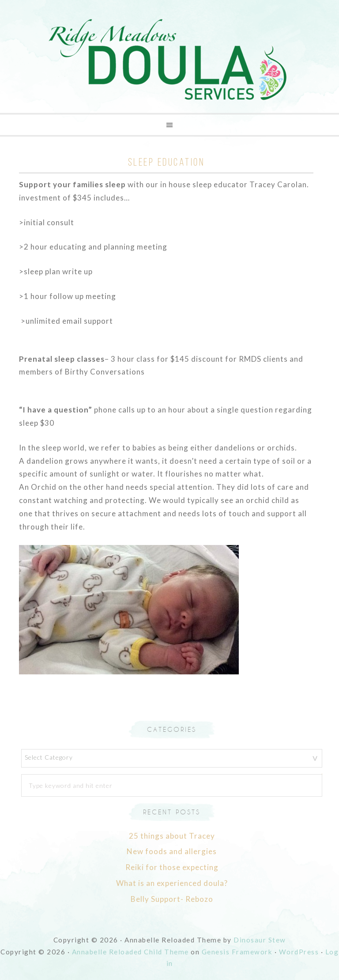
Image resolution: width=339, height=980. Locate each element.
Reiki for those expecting (172, 867)
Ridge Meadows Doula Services (169, 60)
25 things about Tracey (172, 836)
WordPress (299, 952)
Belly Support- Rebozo (172, 899)
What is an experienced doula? (172, 883)
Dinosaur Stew (260, 940)
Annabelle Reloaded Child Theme (130, 952)
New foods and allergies (172, 851)
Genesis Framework (237, 952)
